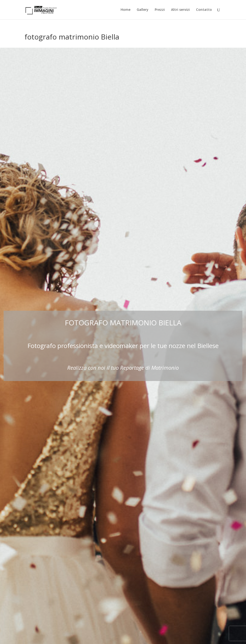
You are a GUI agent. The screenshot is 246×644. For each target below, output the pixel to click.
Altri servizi (180, 10)
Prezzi (160, 10)
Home (126, 10)
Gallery (143, 10)
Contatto (204, 10)
